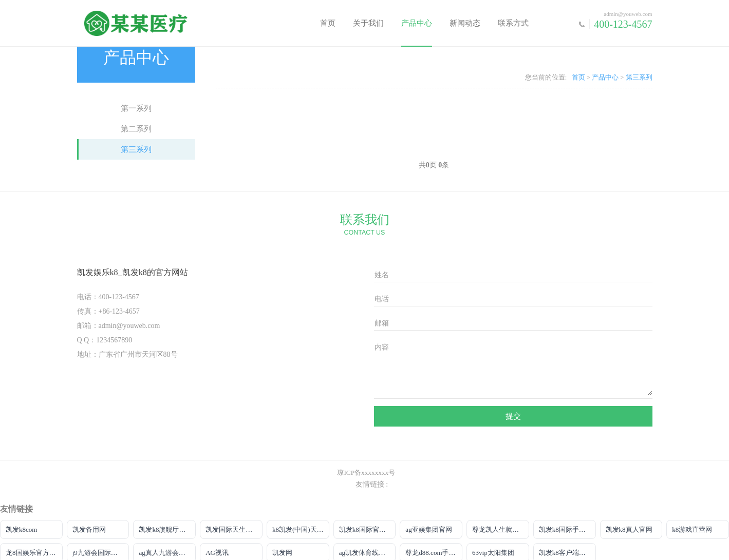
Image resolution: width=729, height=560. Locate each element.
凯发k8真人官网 (629, 529)
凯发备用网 (89, 529)
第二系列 (136, 129)
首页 (328, 23)
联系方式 (513, 23)
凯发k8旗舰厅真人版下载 (167, 529)
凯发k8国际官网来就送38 (368, 529)
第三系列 (136, 149)
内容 (382, 347)
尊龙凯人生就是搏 (499, 529)
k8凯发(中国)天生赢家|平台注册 (301, 529)
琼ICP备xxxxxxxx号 (366, 472)
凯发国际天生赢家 (232, 529)
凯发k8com (21, 529)
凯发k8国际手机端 (566, 529)
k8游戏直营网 (692, 529)
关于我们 (368, 23)
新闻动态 (465, 23)
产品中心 (417, 23)
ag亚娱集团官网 (428, 529)
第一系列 (136, 108)
